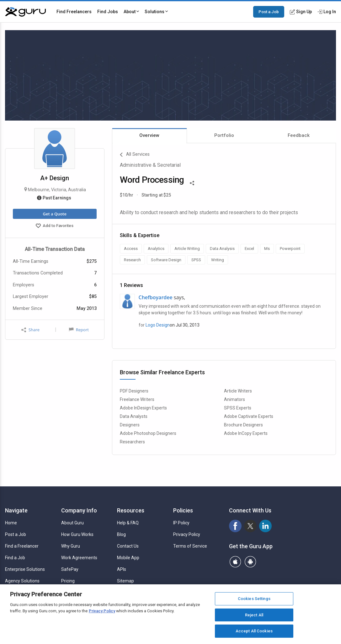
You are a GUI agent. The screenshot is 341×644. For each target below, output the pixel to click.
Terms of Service (190, 546)
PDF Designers (134, 391)
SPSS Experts (238, 408)
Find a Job (15, 558)
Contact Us (128, 546)
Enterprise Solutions (25, 569)
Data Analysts (134, 416)
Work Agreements (79, 558)
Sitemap (125, 581)
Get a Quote (55, 214)
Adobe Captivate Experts (249, 416)
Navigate (16, 510)
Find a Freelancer (22, 546)
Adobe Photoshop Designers (148, 433)
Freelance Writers (137, 399)
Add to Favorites (55, 226)
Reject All (254, 615)
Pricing (68, 581)
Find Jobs (108, 12)
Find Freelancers (74, 12)
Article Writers (238, 391)
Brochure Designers (243, 425)
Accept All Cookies (254, 631)
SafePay (70, 569)
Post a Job (269, 12)
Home (11, 523)
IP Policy (181, 523)
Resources (131, 510)
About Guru (72, 523)
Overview (149, 135)
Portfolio (224, 135)
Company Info (79, 510)
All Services (135, 155)
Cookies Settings (254, 599)
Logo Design (158, 325)
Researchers (132, 442)
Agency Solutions (22, 581)
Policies (183, 510)
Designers (130, 425)
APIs (122, 569)
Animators (234, 399)
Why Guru (71, 546)
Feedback (299, 135)
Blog (121, 534)
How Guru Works (77, 534)
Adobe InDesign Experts (143, 408)
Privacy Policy (187, 534)
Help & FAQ (128, 523)
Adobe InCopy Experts (246, 433)
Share (30, 330)
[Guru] (25, 12)
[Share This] (192, 182)
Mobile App (128, 558)
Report (79, 330)
